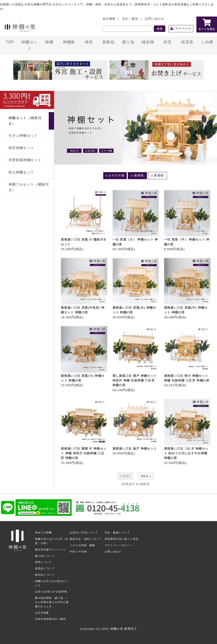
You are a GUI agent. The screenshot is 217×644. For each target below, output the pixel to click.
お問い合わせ (154, 19)
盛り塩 (128, 42)
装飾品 (108, 42)
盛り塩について (45, 556)
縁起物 (148, 42)
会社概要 (109, 19)
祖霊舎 (187, 42)
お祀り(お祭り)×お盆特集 (51, 592)
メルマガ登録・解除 (82, 545)
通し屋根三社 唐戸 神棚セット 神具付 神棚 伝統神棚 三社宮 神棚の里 (135, 381)
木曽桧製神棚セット (25, 160)
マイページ (181, 29)
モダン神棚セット (23, 136)
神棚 (49, 42)
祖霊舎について (45, 568)
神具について (43, 562)
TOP (10, 42)
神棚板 (69, 42)
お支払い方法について (84, 533)
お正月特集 (42, 613)
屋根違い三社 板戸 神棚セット (135, 449)
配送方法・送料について (85, 539)
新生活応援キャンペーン (51, 550)
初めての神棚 (43, 533)
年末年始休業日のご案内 (51, 619)
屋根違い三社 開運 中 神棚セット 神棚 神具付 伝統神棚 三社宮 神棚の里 (84, 453)
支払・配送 (130, 19)
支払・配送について (117, 533)
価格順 (137, 175)
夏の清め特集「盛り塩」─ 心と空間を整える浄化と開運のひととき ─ (52, 602)
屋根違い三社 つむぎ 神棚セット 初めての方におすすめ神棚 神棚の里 (186, 453)
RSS (73, 552)
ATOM (83, 552)
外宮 (168, 42)
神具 (89, 42)
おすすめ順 (115, 175)
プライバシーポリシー (119, 545)
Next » (146, 476)
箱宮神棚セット (21, 148)
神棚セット (30, 45)
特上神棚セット (21, 172)
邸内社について (45, 575)
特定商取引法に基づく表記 (122, 539)
